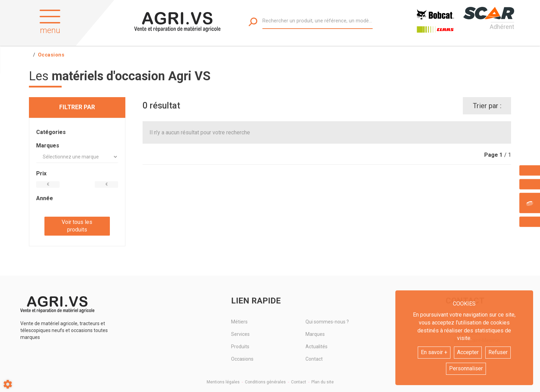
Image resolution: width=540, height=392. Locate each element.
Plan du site (323, 382)
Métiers (239, 322)
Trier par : (487, 106)
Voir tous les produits (77, 226)
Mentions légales (223, 382)
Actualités (316, 347)
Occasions (242, 359)
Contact (314, 359)
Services (240, 334)
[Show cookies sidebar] (8, 384)
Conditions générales (265, 382)
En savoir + (434, 352)
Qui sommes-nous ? (327, 322)
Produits (240, 347)
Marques (315, 334)
